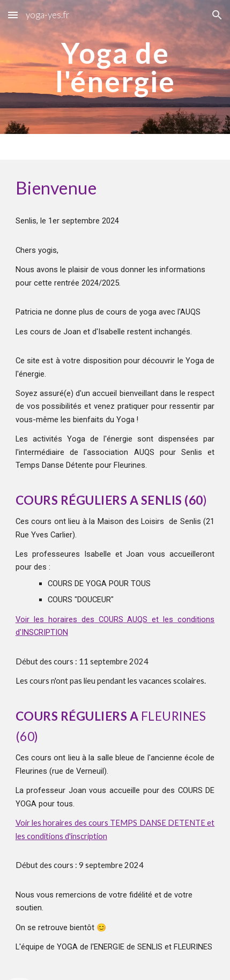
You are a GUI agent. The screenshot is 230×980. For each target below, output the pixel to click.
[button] (13, 15)
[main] (115, 67)
